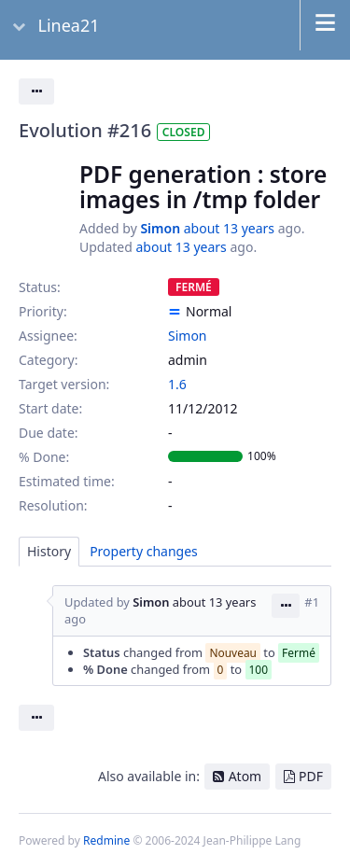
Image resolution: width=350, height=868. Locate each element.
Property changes (144, 551)
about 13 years (229, 228)
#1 (312, 602)
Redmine (106, 840)
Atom (245, 776)
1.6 (177, 384)
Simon (160, 228)
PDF (311, 776)
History (49, 551)
